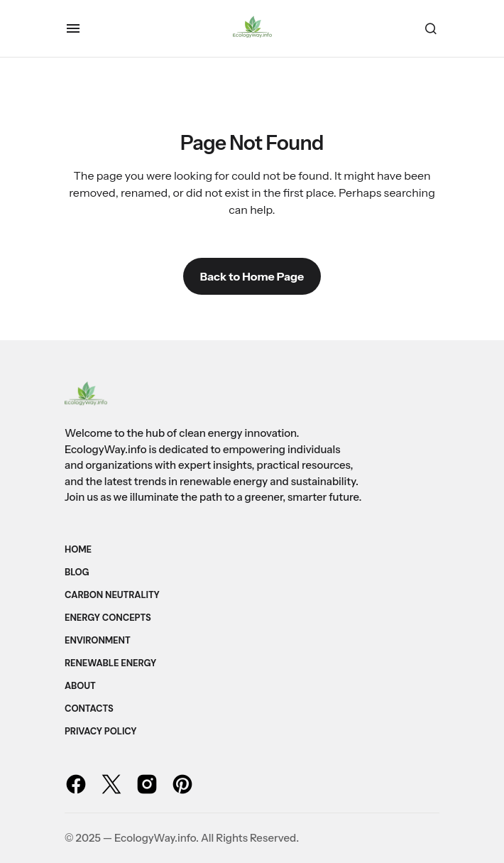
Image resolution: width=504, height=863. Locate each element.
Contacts (89, 709)
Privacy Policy (100, 731)
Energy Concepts (108, 618)
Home (78, 549)
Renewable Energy (110, 663)
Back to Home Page (252, 276)
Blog (77, 572)
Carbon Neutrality (112, 595)
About (80, 686)
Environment (98, 640)
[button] (73, 28)
